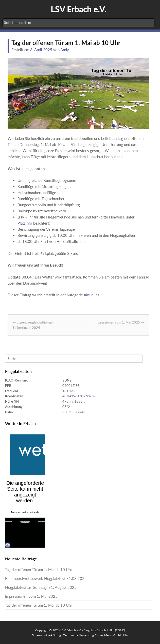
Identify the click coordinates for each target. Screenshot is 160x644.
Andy (65, 50)
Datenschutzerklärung (46, 635)
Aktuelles (92, 295)
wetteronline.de (30, 512)
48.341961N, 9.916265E (81, 396)
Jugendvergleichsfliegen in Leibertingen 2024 (34, 325)
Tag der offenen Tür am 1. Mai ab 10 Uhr (39, 569)
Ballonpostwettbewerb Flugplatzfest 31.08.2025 (46, 578)
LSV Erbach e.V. (79, 9)
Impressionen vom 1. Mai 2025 (119, 322)
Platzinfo (25, 223)
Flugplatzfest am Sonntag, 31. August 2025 (41, 587)
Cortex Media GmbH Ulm (112, 635)
